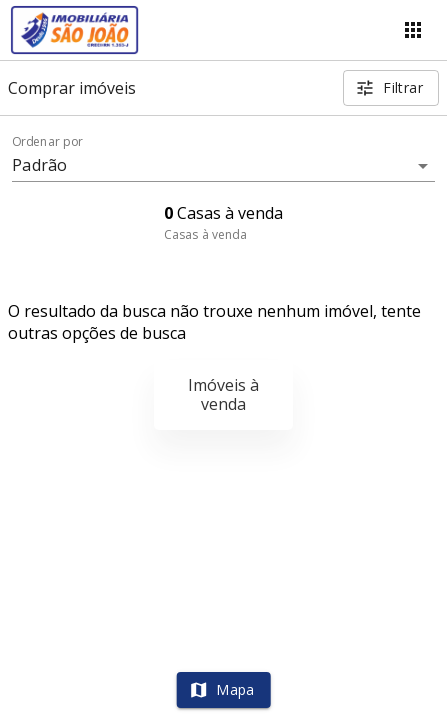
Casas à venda (205, 234)
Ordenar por (48, 142)
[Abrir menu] (413, 30)
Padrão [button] (39, 165)
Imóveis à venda (223, 394)
